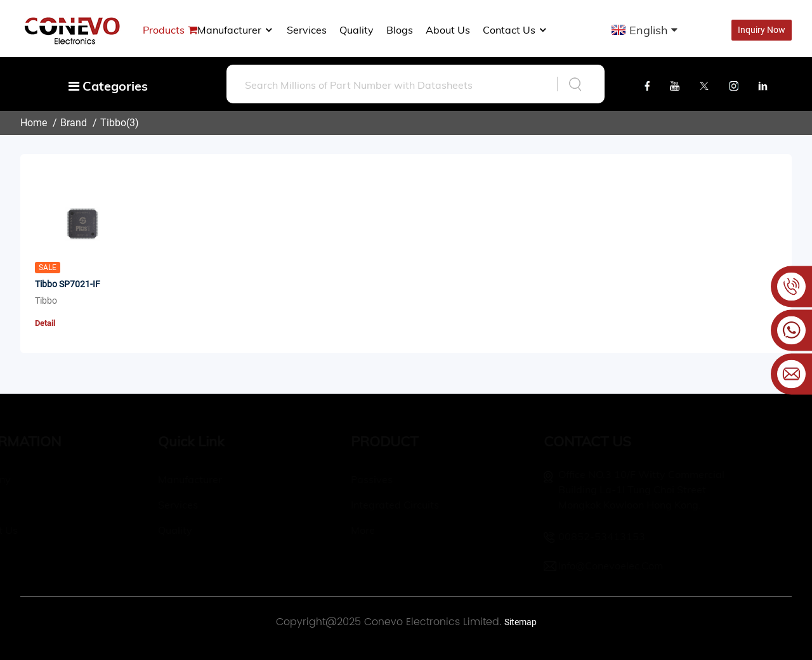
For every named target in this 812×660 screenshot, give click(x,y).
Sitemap (521, 622)
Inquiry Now (762, 30)
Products (164, 30)
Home (34, 123)
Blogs (400, 30)
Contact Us (515, 30)
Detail (45, 323)
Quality (357, 30)
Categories (108, 86)
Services (307, 30)
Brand (74, 123)
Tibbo (113, 123)
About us (448, 30)
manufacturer (236, 30)
